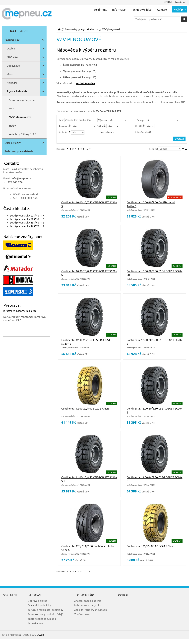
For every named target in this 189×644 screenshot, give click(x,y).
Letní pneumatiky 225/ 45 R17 (27, 215)
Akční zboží (143, 132)
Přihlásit (168, 2)
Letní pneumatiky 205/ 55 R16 (27, 219)
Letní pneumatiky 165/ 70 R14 (27, 226)
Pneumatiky (71, 29)
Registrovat (181, 2)
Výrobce (103, 120)
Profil (138, 126)
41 (90, 149)
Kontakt (162, 9)
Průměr (63, 132)
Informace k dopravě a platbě (20, 311)
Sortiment (100, 9)
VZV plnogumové (111, 29)
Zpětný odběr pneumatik (42, 619)
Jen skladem (106, 132)
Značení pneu (82, 614)
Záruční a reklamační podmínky (45, 610)
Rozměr (63, 126)
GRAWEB (39, 635)
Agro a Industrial (90, 29)
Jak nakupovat (36, 623)
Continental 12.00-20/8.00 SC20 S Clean (85, 408)
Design (140, 120)
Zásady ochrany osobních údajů (46, 614)
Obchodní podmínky (39, 605)
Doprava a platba (37, 601)
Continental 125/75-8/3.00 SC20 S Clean (151, 546)
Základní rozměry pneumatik (91, 610)
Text (61, 120)
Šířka (100, 126)
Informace (119, 9)
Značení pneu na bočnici (88, 601)
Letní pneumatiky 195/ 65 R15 (27, 222)
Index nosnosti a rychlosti (89, 605)
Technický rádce (141, 9)
